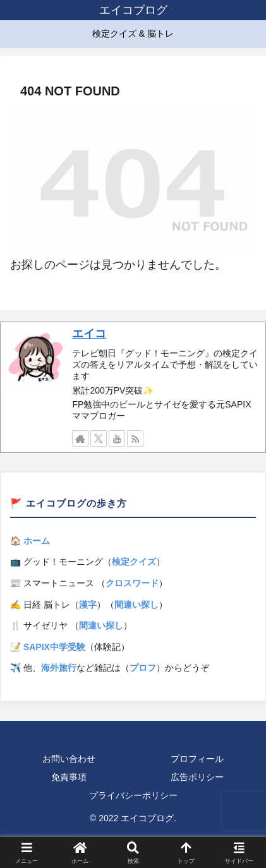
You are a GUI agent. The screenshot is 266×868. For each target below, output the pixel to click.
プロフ (143, 668)
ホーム (37, 541)
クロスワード (132, 583)
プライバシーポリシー (133, 795)
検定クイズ (134, 562)
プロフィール (197, 759)
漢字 (88, 605)
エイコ (89, 334)
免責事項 (69, 777)
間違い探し (136, 605)
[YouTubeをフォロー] (117, 438)
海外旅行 (59, 668)
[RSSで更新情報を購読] (135, 438)
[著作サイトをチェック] (80, 438)
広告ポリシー (197, 777)
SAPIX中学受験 (54, 647)
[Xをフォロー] (99, 438)
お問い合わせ (69, 759)
